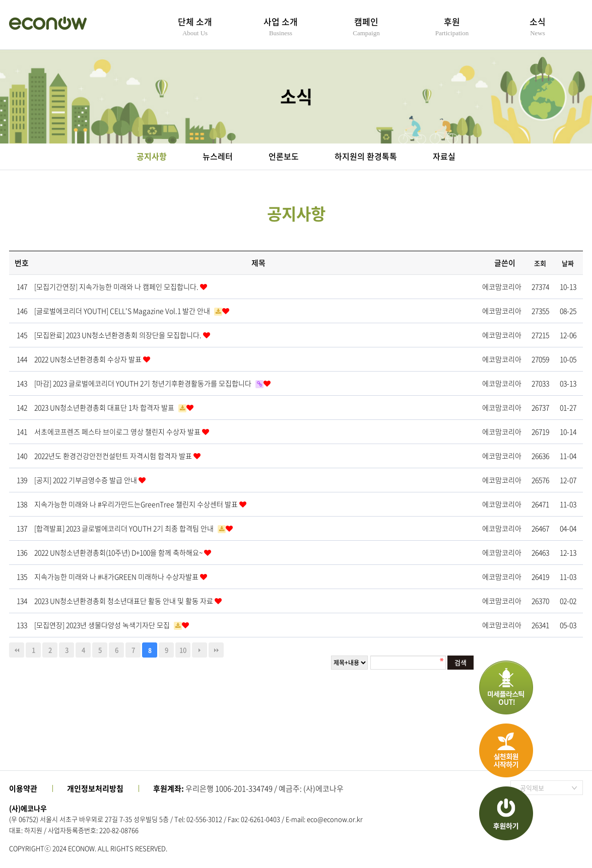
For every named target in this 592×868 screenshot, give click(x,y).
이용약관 (23, 788)
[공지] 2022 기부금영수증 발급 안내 (86, 480)
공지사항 (152, 156)
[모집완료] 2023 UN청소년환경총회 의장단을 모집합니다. (119, 335)
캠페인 (366, 26)
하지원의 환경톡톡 (366, 156)
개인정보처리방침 (95, 788)
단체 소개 (195, 26)
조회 (540, 263)
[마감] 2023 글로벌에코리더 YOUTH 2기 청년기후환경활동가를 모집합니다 (144, 383)
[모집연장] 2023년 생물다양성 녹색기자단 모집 (103, 625)
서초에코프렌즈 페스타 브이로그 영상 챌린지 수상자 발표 (118, 431)
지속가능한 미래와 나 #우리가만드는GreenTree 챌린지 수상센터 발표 (137, 504)
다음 (200, 650)
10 (183, 650)
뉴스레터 (218, 156)
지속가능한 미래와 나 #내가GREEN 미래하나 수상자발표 (117, 576)
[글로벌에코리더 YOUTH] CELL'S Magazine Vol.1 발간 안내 (123, 311)
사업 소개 (281, 26)
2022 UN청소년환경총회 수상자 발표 (89, 359)
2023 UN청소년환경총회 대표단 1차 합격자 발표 (105, 407)
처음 (17, 650)
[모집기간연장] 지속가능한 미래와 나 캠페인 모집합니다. (117, 286)
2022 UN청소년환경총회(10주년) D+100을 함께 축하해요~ (119, 552)
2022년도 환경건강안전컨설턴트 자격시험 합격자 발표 (114, 456)
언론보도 (284, 156)
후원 (452, 26)
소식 (538, 26)
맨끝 (216, 650)
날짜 (568, 263)
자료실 (444, 156)
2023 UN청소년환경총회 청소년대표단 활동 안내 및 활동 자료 (124, 601)
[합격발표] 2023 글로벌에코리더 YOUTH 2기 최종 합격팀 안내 (125, 528)
